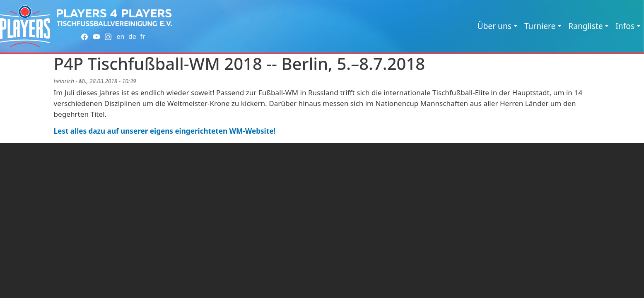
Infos (625, 26)
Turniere (540, 26)
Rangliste (585, 26)
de (132, 36)
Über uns (494, 26)
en (120, 36)
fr (142, 36)
